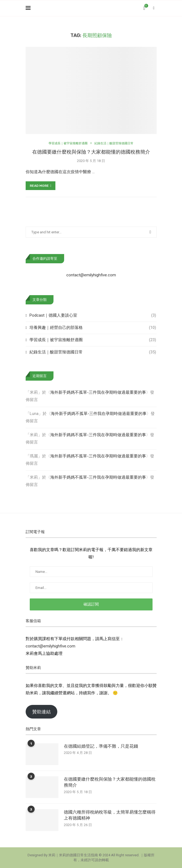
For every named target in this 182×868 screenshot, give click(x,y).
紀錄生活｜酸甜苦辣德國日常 (93, 352)
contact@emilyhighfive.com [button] (50, 646)
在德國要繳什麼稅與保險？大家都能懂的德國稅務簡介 (91, 152)
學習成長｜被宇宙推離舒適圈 (93, 340)
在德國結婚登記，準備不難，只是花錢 (101, 746)
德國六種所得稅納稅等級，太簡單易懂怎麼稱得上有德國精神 (110, 815)
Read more (41, 186)
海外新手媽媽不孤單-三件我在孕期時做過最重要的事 (98, 392)
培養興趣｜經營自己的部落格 (93, 328)
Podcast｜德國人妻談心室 (93, 315)
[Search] (154, 8)
